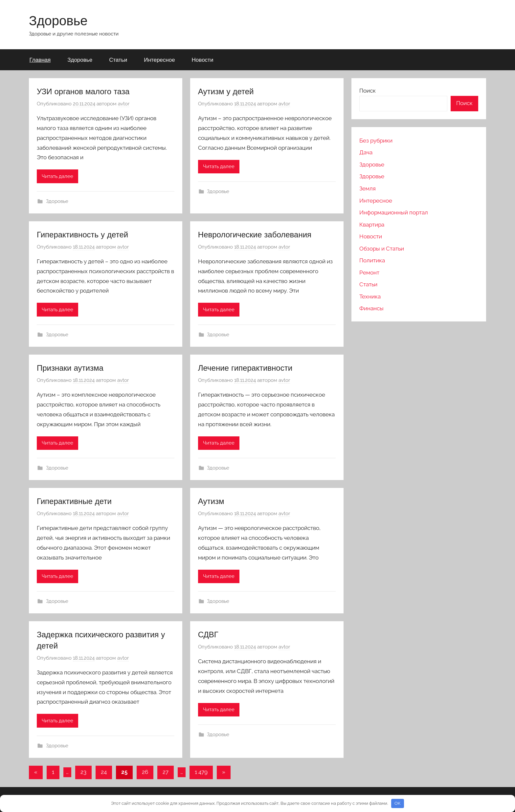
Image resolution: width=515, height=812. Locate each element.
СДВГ (208, 634)
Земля (368, 188)
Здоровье (58, 20)
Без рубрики (376, 141)
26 (145, 772)
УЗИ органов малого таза (83, 91)
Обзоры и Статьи (382, 249)
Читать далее (57, 176)
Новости (203, 60)
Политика (372, 260)
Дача (366, 152)
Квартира (372, 225)
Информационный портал (394, 212)
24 (104, 772)
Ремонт (369, 273)
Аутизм (211, 501)
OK (397, 803)
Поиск (368, 91)
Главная (40, 60)
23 (83, 772)
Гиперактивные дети (74, 501)
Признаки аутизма (70, 368)
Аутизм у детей (226, 91)
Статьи (118, 60)
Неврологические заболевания (255, 234)
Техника (370, 296)
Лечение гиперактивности (245, 368)
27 (166, 772)
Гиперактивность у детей (82, 234)
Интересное (159, 60)
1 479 (201, 772)
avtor (124, 104)
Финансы (371, 308)
